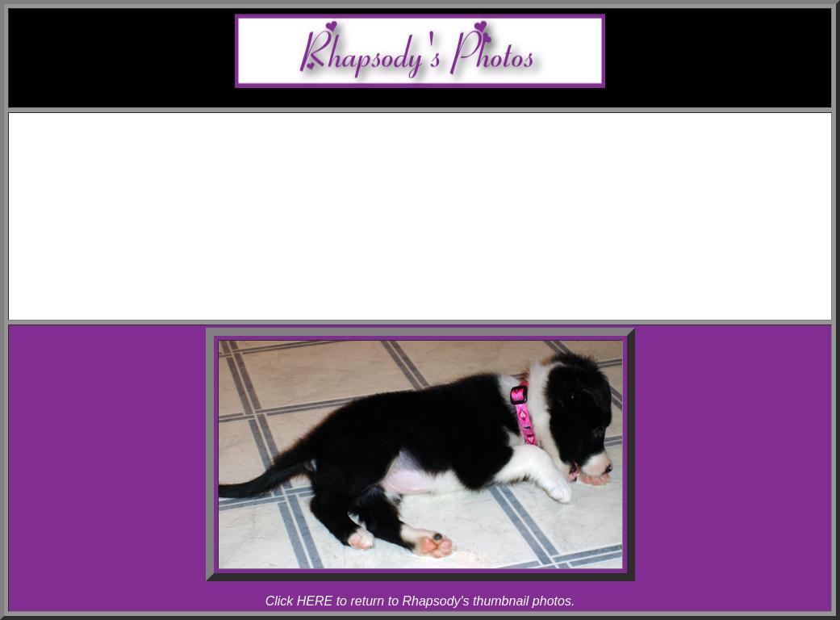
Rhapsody (453, 195)
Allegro (452, 180)
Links (436, 282)
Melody (453, 166)
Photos (437, 209)
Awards (436, 151)
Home (436, 122)
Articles (436, 268)
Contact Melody (437, 297)
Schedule (436, 137)
